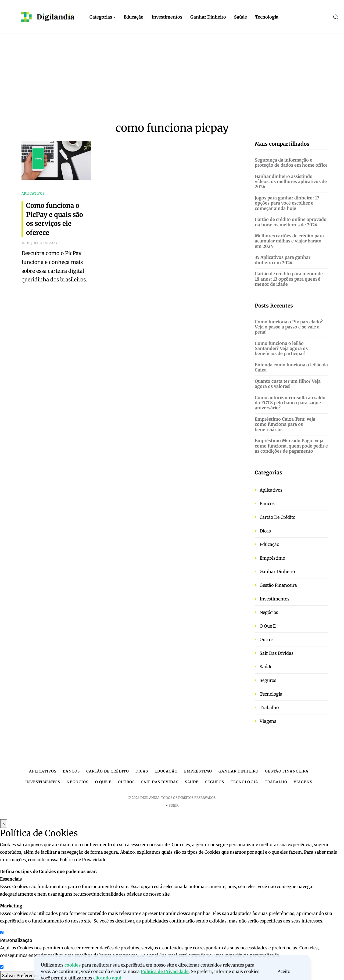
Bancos (267, 503)
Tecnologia (267, 17)
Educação (134, 17)
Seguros (268, 680)
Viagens (268, 721)
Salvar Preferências (22, 975)
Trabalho (269, 707)
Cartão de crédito (277, 517)
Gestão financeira (278, 585)
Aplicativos (271, 490)
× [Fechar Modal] (4, 824)
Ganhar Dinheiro (208, 17)
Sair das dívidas (277, 653)
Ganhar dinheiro (277, 571)
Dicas (265, 531)
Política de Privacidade (83, 860)
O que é (268, 626)
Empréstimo (272, 558)
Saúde (241, 17)
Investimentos (167, 17)
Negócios (269, 612)
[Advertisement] (172, 81)
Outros (267, 639)
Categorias (103, 17)
